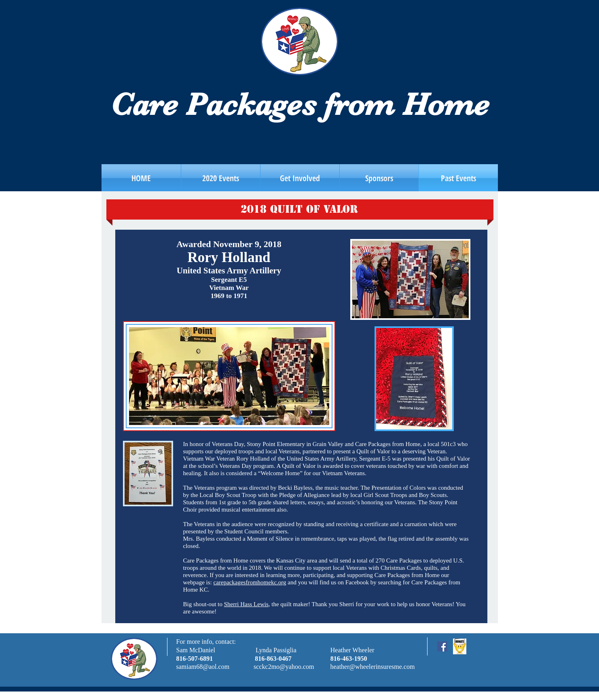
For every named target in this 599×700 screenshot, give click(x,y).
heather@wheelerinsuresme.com (372, 667)
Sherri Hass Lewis (246, 604)
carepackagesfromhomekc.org (250, 582)
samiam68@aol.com (203, 667)
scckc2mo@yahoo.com (284, 667)
